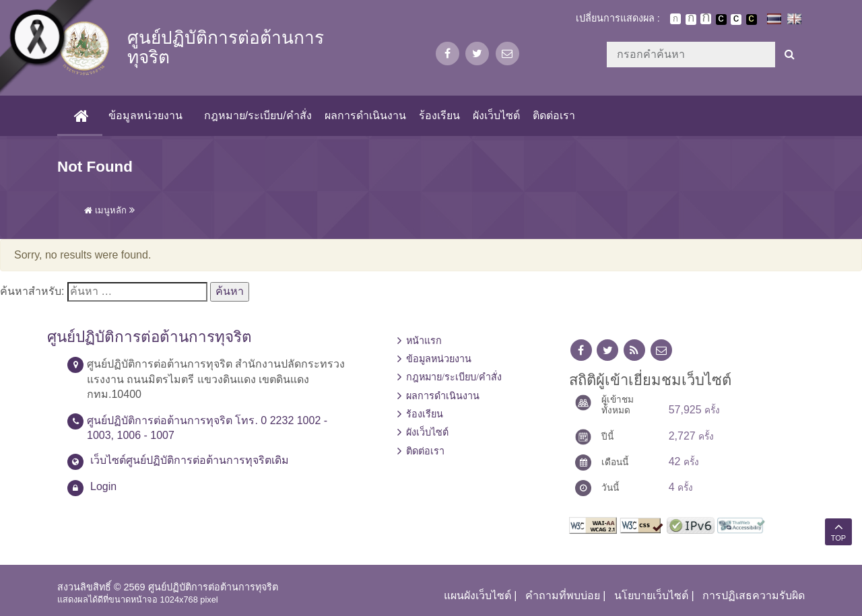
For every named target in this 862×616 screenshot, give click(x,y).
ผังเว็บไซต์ (496, 115)
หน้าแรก (424, 341)
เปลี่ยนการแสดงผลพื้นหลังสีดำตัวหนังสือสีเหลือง (752, 20)
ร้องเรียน (439, 115)
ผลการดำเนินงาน (365, 115)
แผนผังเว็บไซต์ (477, 595)
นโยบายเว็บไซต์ (651, 595)
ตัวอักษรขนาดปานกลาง (691, 20)
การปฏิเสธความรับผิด (754, 595)
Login (103, 486)
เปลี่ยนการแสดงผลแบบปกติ (736, 20)
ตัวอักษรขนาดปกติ (675, 19)
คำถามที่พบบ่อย (563, 595)
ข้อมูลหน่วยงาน (145, 115)
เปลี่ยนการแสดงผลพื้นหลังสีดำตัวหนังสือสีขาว (721, 20)
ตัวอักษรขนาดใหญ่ (706, 19)
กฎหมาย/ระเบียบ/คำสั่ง (257, 115)
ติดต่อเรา (554, 115)
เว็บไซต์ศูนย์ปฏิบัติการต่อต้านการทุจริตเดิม (190, 460)
